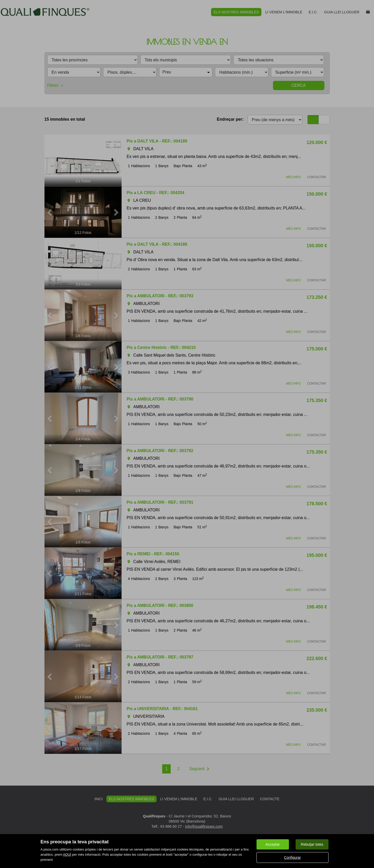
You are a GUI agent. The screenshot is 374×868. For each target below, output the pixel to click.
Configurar (292, 857)
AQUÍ (67, 855)
